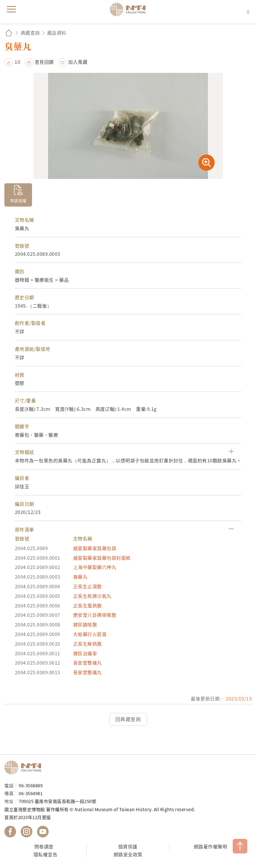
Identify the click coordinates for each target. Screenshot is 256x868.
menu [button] (11, 9)
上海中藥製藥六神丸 (95, 567)
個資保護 (128, 846)
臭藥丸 (80, 577)
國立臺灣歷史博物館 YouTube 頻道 (43, 832)
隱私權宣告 (46, 854)
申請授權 (18, 200)
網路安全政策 (128, 854)
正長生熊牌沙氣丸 (92, 596)
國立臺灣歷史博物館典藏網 (130, 9)
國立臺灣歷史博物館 (25, 767)
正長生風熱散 (88, 605)
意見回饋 (44, 62)
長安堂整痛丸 (88, 663)
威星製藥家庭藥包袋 (95, 548)
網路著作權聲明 (211, 846)
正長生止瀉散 (88, 586)
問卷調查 (44, 846)
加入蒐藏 (78, 62)
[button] (128, 452)
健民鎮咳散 (85, 624)
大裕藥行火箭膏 (90, 634)
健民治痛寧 (85, 653)
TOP (240, 846)
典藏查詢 (30, 33)
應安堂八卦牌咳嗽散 (95, 615)
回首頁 (9, 33)
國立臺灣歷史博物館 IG (27, 832)
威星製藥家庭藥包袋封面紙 (102, 558)
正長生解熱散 (88, 644)
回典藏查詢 (128, 719)
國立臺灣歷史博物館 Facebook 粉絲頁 (10, 832)
